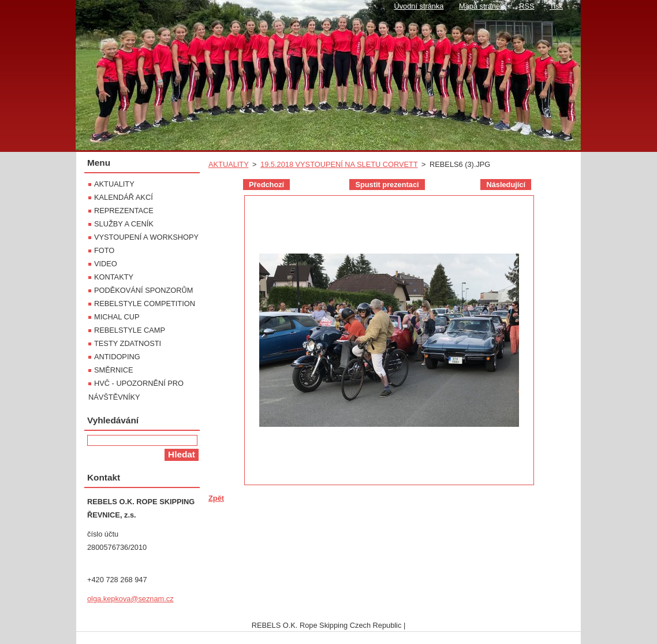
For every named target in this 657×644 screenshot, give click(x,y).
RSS (527, 6)
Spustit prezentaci (387, 185)
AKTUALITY (228, 164)
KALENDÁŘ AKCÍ (124, 197)
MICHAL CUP (117, 317)
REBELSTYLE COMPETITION (145, 304)
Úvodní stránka (419, 6)
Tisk (556, 6)
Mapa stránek (481, 6)
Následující (506, 185)
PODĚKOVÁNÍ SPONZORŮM (143, 290)
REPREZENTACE (124, 211)
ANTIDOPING (117, 357)
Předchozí (266, 185)
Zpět (216, 498)
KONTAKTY (114, 277)
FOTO (104, 250)
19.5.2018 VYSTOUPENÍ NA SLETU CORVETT (339, 164)
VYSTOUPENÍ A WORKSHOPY (146, 237)
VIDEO (106, 264)
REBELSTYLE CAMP (130, 330)
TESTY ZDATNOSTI (128, 343)
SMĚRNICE (114, 370)
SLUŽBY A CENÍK (124, 224)
